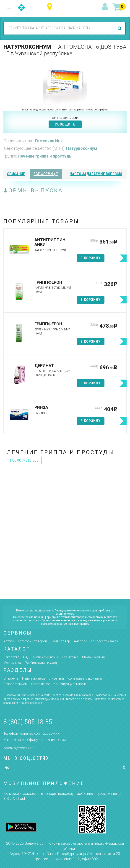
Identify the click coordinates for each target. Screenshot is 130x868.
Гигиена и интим (45, 657)
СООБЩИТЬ (65, 124)
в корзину (91, 258)
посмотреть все (24, 460)
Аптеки (9, 641)
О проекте (11, 678)
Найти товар (60, 641)
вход (106, 7)
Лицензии (57, 678)
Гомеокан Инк (49, 141)
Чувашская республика (51, 7)
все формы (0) (46, 174)
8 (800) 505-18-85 (28, 722)
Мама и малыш (93, 657)
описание (16, 174)
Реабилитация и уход (41, 663)
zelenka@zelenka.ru (19, 748)
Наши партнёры (34, 678)
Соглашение (40, 684)
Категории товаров (32, 641)
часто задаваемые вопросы (96, 174)
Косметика (70, 657)
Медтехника (12, 663)
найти (120, 28)
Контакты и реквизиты (85, 678)
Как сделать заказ (104, 641)
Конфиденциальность (70, 684)
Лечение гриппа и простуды (45, 156)
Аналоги (80, 641)
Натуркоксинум (82, 148)
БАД (26, 657)
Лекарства (11, 657)
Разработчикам (15, 684)
